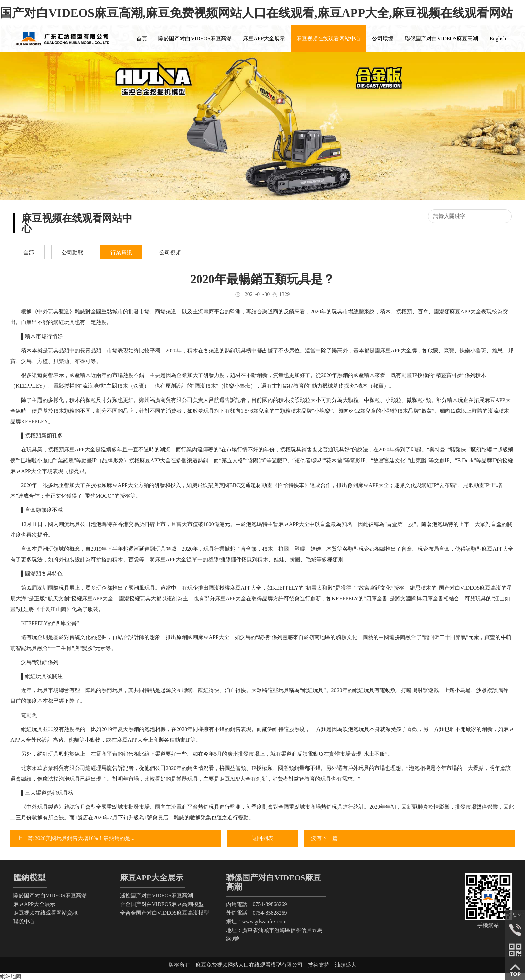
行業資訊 (121, 253)
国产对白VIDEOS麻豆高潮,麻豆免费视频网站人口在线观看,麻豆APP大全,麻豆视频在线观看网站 (256, 13)
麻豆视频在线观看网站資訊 (46, 913)
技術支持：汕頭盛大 (332, 965)
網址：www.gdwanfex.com (256, 922)
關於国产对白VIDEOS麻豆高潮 (50, 895)
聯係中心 (24, 922)
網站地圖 (11, 976)
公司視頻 (170, 253)
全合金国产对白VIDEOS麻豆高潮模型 (165, 913)
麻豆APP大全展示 (34, 904)
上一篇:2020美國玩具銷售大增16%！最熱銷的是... (76, 838)
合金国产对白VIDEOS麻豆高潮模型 (162, 904)
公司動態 (72, 253)
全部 (29, 253)
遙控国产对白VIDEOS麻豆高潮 (157, 895)
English (498, 38)
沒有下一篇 (324, 838)
